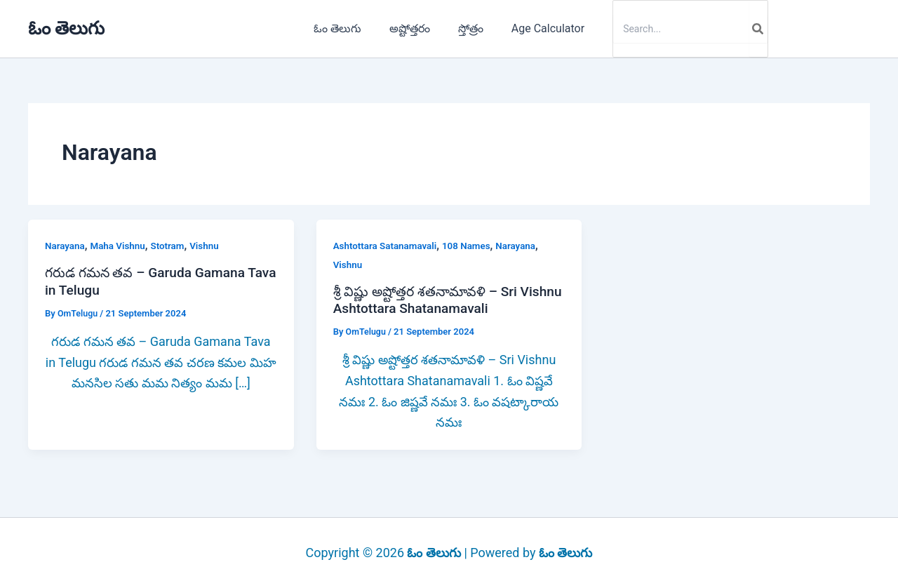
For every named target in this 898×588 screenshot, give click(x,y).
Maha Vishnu (121, 246)
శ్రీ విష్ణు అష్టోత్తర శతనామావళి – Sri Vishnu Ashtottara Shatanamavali (438, 300)
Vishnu (211, 246)
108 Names (472, 246)
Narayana (66, 246)
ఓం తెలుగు (66, 28)
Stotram (173, 246)
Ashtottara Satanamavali (387, 246)
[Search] (747, 29)
